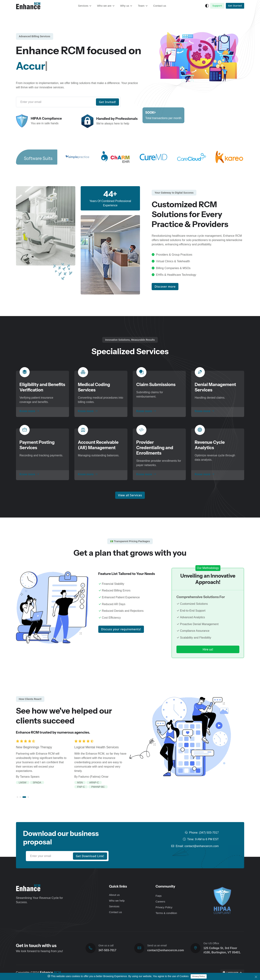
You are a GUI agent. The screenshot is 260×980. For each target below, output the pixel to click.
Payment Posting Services (37, 445)
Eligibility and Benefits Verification (42, 387)
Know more (29, 411)
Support (217, 6)
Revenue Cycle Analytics (210, 445)
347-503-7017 (107, 950)
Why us (125, 6)
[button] (17, 797)
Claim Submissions (156, 384)
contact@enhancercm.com (165, 950)
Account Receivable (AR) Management (98, 445)
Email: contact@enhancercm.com (195, 846)
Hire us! (208, 649)
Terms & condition (166, 913)
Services (83, 6)
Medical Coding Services (94, 387)
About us (114, 895)
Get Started (235, 6)
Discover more (165, 287)
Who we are (104, 6)
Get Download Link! (90, 856)
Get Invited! (107, 102)
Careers (160, 901)
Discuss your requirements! (121, 629)
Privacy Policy (199, 976)
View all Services (130, 495)
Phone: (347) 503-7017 (202, 833)
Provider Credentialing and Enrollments (155, 448)
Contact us (160, 6)
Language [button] (231, 972)
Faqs (159, 896)
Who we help (117, 901)
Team (141, 6)
